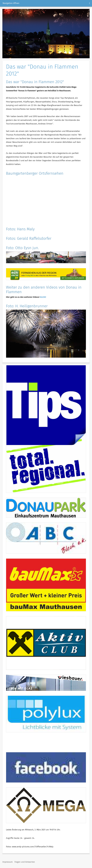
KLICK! (43, 297)
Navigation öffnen (11, 3)
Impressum (8, 862)
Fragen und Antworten (25, 862)
